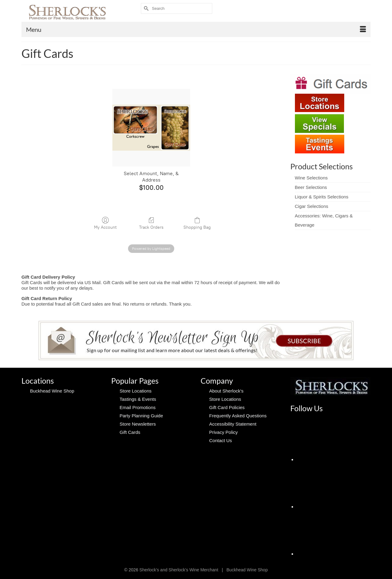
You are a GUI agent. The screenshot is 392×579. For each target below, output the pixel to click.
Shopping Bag (197, 223)
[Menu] (196, 29)
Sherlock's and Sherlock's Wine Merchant (179, 570)
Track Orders (151, 223)
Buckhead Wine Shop (247, 570)
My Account (105, 223)
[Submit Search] (145, 8)
